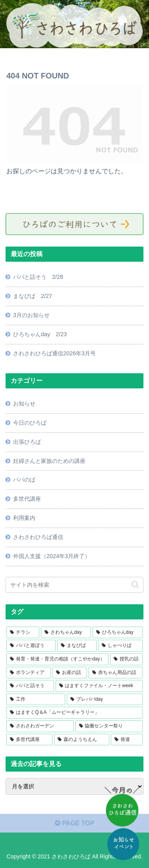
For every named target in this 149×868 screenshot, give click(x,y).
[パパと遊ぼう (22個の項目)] (31, 646)
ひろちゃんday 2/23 (40, 334)
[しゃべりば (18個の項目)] (120, 646)
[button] (135, 585)
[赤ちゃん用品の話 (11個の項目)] (115, 673)
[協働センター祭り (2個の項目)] (109, 726)
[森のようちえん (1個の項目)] (82, 740)
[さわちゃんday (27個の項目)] (66, 633)
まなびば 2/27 (33, 296)
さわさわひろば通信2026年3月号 (54, 353)
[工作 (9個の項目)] (36, 699)
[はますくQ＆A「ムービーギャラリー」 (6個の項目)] (74, 713)
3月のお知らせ (31, 315)
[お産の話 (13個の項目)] (70, 673)
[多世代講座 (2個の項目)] (29, 740)
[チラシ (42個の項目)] (23, 633)
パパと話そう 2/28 (38, 277)
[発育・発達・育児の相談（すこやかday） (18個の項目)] (57, 659)
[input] (74, 585)
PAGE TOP (75, 823)
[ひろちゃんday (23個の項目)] (118, 633)
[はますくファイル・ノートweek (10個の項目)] (99, 686)
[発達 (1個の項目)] (127, 740)
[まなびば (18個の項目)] (77, 646)
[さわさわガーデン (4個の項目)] (40, 726)
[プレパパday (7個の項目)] (105, 699)
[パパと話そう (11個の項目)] (30, 686)
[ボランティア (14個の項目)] (28, 673)
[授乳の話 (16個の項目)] (126, 659)
